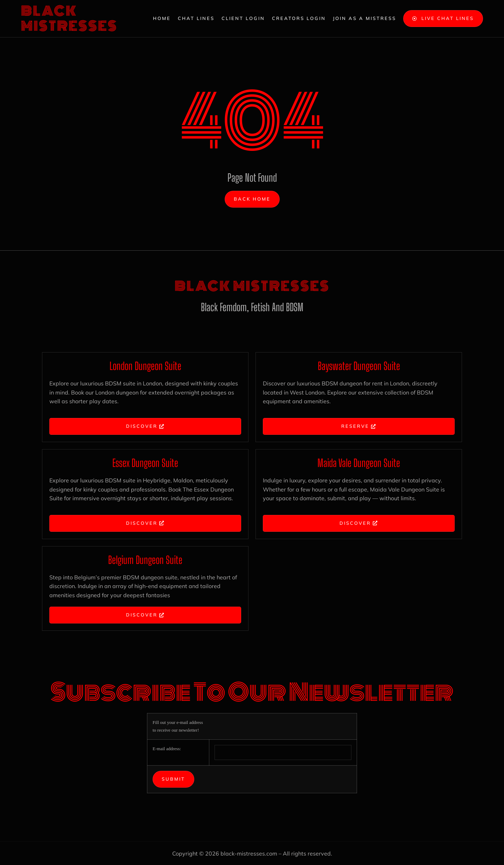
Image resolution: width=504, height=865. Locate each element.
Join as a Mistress (365, 18)
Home (162, 18)
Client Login (243, 18)
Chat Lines (196, 18)
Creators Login (299, 18)
